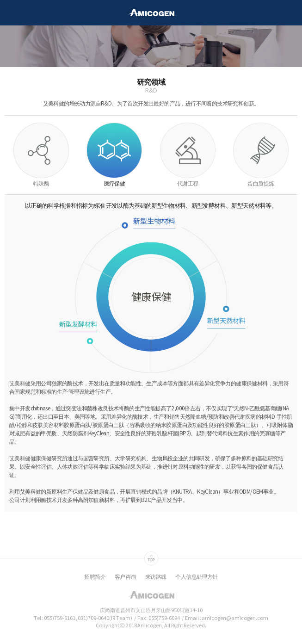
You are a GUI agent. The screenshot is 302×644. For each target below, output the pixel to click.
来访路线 (156, 577)
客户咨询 (125, 577)
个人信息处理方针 (196, 577)
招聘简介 (95, 577)
